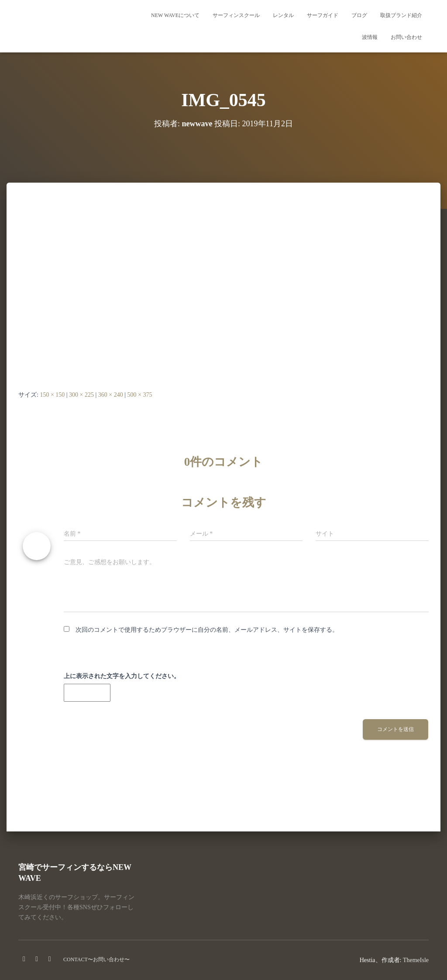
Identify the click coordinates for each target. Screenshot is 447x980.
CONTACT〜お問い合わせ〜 (96, 959)
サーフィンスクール (236, 15)
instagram (37, 959)
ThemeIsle (416, 960)
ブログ (359, 15)
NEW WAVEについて (175, 15)
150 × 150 (52, 395)
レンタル (283, 15)
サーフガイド (323, 15)
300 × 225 (81, 395)
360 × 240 (111, 395)
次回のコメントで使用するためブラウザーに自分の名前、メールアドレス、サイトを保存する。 (207, 630)
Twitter (50, 959)
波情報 (370, 37)
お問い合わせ (406, 37)
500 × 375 (140, 395)
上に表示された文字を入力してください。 (122, 676)
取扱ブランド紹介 (401, 15)
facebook (24, 959)
